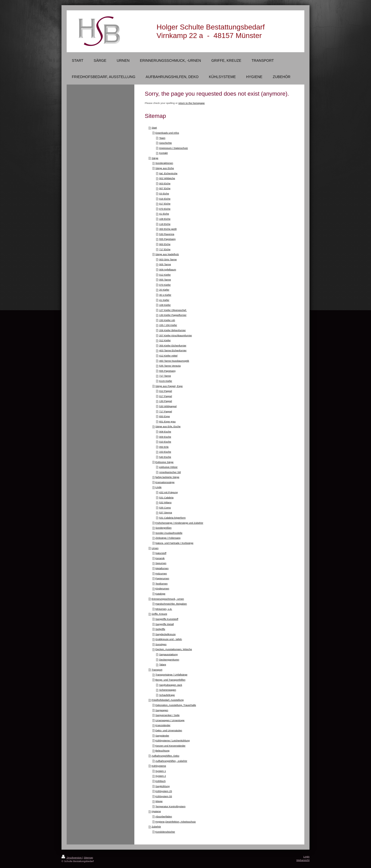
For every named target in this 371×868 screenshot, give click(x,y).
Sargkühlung (162, 786)
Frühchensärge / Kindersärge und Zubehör (179, 523)
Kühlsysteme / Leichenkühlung (172, 740)
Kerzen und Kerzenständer (170, 746)
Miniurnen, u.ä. (164, 609)
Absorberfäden (164, 816)
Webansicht (303, 860)
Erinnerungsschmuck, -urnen (168, 599)
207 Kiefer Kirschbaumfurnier (176, 335)
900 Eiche (165, 244)
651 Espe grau (167, 421)
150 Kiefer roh (167, 320)
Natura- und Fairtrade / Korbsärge (174, 543)
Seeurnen (161, 563)
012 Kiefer (165, 275)
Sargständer (162, 736)
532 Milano (165, 502)
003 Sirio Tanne (168, 259)
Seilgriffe (160, 629)
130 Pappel (166, 401)
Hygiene (156, 811)
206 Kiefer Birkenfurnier (172, 330)
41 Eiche (164, 214)
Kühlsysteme (159, 766)
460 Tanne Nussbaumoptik (174, 361)
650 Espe (164, 416)
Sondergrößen (163, 528)
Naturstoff (161, 553)
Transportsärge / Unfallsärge (171, 675)
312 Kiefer (165, 340)
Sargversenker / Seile (167, 715)
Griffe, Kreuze (159, 614)
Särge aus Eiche (165, 168)
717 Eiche (165, 249)
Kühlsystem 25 (164, 791)
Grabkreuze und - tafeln (169, 639)
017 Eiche (165, 204)
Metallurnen (162, 568)
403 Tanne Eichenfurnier (173, 350)
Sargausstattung (168, 654)
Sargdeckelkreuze (165, 634)
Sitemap (88, 858)
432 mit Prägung (168, 492)
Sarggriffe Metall (164, 624)
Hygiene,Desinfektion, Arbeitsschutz (175, 822)
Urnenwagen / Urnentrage (170, 720)
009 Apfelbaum (168, 269)
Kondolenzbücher (165, 832)
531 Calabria (166, 497)
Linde (158, 487)
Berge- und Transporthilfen (170, 680)
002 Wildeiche (167, 178)
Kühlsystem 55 (164, 796)
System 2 (161, 776)
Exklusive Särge (164, 462)
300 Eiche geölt (168, 229)
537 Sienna (166, 512)
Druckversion (72, 858)
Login (306, 856)
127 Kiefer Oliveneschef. (173, 310)
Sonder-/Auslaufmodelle (169, 533)
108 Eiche (165, 219)
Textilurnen (161, 584)
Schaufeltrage (167, 695)
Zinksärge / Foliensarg (168, 538)
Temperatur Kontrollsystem (170, 806)
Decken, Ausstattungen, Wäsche (174, 649)
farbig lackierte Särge (167, 477)
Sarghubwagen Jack (171, 685)
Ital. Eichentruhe (168, 173)
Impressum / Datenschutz (173, 148)
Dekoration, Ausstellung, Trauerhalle (176, 705)
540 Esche (165, 457)
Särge (155, 158)
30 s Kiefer (165, 295)
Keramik (160, 558)
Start (154, 128)
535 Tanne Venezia (170, 366)
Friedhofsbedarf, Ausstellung (168, 700)
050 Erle (164, 447)
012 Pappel (166, 391)
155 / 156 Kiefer (168, 325)
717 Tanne (165, 376)
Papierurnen (162, 578)
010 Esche (165, 442)
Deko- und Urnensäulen (169, 730)
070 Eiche (165, 209)
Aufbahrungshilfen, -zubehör (171, 761)
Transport (157, 670)
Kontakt (163, 153)
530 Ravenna (167, 234)
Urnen (155, 548)
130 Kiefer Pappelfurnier (173, 315)
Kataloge (160, 594)
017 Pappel (166, 396)
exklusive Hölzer (168, 467)
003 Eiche (165, 183)
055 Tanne (165, 280)
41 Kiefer (164, 300)
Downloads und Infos (167, 133)
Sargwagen (162, 710)
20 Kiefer (164, 290)
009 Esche (165, 437)
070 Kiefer (165, 285)
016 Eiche (165, 199)
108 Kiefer (165, 305)
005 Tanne (165, 264)
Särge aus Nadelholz (167, 254)
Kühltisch (160, 781)
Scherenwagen (168, 690)
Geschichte (165, 143)
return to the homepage (191, 103)
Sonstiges (161, 644)
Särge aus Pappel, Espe (169, 386)
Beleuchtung (162, 751)
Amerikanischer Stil (170, 472)
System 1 (161, 771)
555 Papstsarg (167, 239)
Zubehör (156, 827)
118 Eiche (165, 224)
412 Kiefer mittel (168, 356)
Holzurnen (161, 573)
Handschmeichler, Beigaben (171, 604)
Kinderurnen (162, 588)
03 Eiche (164, 193)
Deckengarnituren (169, 660)
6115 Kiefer (166, 381)
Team (162, 138)
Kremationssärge (165, 482)
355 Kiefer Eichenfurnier (173, 345)
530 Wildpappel (168, 406)
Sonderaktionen (164, 163)
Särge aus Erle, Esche (168, 426)
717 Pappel (166, 411)
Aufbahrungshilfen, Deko (165, 756)
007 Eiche (165, 188)
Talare (163, 664)
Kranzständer (163, 725)
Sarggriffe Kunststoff (167, 619)
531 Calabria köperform (172, 518)
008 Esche (165, 432)
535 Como (165, 508)
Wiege (159, 801)
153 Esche (165, 452)
